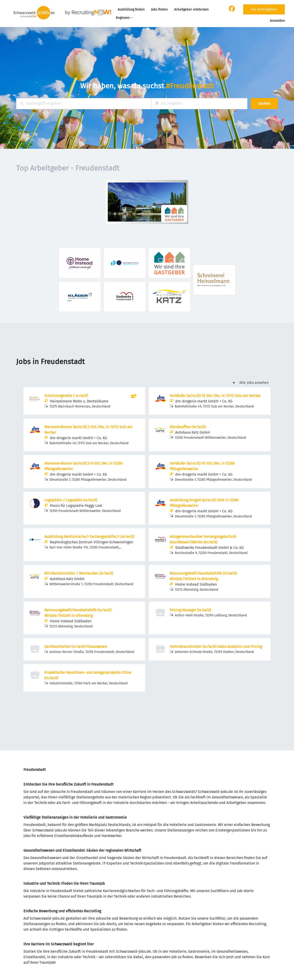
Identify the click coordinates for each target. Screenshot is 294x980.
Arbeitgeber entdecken (191, 10)
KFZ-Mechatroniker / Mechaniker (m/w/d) (79, 573)
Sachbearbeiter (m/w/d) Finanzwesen (76, 647)
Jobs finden (159, 10)
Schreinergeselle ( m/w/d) (66, 396)
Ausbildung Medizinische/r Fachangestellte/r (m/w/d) (89, 537)
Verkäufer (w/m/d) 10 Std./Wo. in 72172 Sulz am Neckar (215, 396)
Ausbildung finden (131, 10)
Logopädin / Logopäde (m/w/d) (71, 500)
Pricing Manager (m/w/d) (190, 610)
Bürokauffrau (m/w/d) (188, 427)
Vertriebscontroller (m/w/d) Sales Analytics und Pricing (216, 647)
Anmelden (277, 21)
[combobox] (84, 104)
